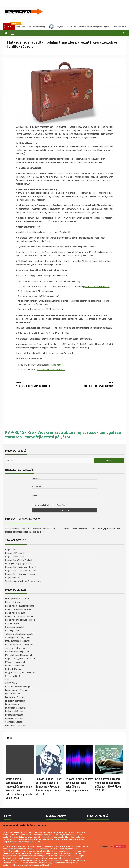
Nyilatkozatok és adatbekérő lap (52, 370)
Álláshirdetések (12, 623)
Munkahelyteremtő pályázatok (19, 655)
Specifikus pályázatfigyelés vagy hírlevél (24, 581)
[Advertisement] (64, 409)
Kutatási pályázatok (14, 715)
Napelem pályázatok (14, 718)
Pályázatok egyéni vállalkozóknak (20, 659)
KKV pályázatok (12, 630)
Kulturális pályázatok (15, 666)
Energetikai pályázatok (15, 697)
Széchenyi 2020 (12, 676)
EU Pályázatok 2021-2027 (17, 599)
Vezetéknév (37, 487)
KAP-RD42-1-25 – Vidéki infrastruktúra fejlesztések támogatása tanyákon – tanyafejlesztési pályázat (63, 434)
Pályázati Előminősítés (16, 553)
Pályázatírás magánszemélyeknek (21, 567)
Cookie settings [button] (105, 846)
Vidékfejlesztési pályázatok (18, 637)
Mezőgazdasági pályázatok (18, 641)
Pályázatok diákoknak (15, 613)
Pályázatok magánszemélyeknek (20, 606)
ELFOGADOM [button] (120, 846)
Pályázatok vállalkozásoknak (18, 609)
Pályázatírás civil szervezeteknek (20, 571)
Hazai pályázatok (13, 602)
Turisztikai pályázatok (15, 648)
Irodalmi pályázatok (14, 711)
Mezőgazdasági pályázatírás (18, 564)
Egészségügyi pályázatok (17, 690)
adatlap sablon (56, 365)
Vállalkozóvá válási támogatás (19, 687)
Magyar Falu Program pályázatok (20, 673)
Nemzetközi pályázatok (16, 725)
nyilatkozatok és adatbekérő (96, 287)
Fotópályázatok (12, 704)
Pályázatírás (11, 550)
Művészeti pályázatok (15, 662)
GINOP (8, 680)
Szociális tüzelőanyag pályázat (89, 384)
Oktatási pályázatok (14, 722)
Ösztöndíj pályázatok (15, 627)
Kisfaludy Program (14, 669)
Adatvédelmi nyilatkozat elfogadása (49, 505)
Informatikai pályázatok (16, 708)
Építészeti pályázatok (15, 701)
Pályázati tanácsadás (15, 557)
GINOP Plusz (11, 683)
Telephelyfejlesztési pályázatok (20, 634)
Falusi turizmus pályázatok (17, 652)
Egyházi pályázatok (14, 694)
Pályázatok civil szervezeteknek (20, 620)
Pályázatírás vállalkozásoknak (19, 560)
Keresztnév (37, 478)
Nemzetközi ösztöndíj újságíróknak (40, 384)
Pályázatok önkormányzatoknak (19, 616)
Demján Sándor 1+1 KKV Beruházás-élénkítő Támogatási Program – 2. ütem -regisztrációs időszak (49, 786)
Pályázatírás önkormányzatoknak (20, 574)
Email (34, 496)
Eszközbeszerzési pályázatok (19, 645)
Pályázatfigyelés (13, 578)
